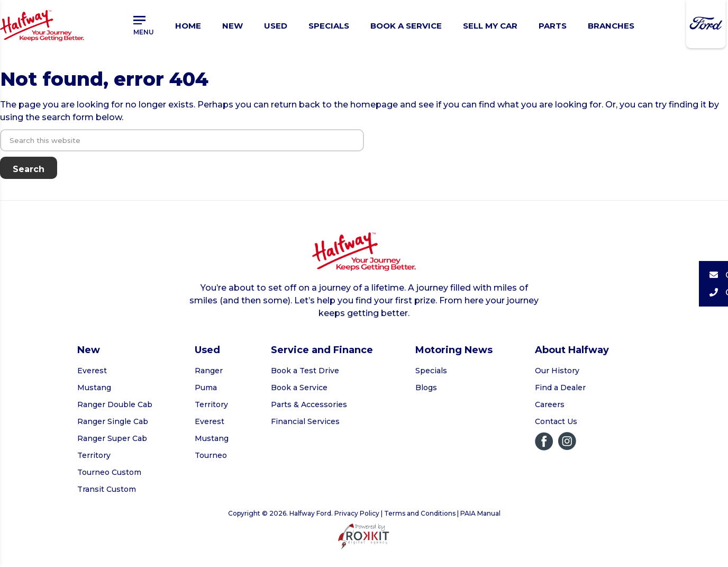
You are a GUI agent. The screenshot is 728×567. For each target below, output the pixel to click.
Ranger (209, 371)
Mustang (94, 388)
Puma (206, 388)
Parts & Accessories (309, 404)
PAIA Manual (480, 513)
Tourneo (211, 455)
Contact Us (556, 421)
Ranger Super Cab (112, 438)
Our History (557, 371)
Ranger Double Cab (115, 404)
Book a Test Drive (305, 371)
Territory (94, 455)
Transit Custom (107, 489)
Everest (92, 371)
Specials (431, 371)
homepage (374, 105)
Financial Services (305, 421)
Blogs (426, 388)
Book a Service (299, 388)
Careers (550, 404)
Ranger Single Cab (113, 421)
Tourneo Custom (109, 472)
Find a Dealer (560, 388)
